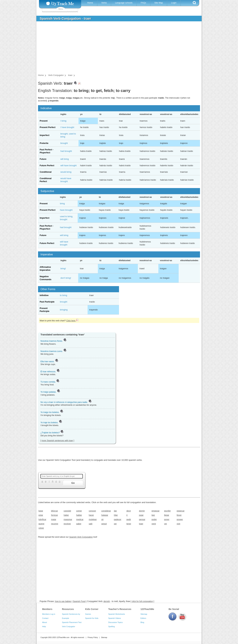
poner (167, 519)
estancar (181, 511)
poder (154, 519)
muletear (93, 519)
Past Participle (47, 302)
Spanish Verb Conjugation (81, 537)
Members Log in (49, 614)
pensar (142, 519)
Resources (68, 609)
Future (43, 159)
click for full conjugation (142, 601)
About (45, 622)
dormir (142, 511)
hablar (79, 515)
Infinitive (44, 295)
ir (127, 515)
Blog (142, 622)
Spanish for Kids (92, 618)
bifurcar (54, 511)
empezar (156, 511)
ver (166, 524)
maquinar (68, 519)
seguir (104, 524)
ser (115, 524)
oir (102, 519)
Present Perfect (48, 127)
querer (41, 524)
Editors (143, 618)
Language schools (124, 3)
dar (115, 511)
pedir (129, 519)
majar (54, 519)
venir (154, 524)
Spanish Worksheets (117, 614)
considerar (106, 511)
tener (129, 524)
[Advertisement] (117, 49)
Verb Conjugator (69, 626)
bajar (41, 511)
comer (79, 511)
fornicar (54, 515)
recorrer (55, 524)
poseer (180, 519)
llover (179, 515)
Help (44, 626)
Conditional (46, 172)
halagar (105, 515)
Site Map (159, 3)
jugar (141, 515)
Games (88, 614)
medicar (80, 519)
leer (153, 515)
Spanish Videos (115, 618)
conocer (92, 511)
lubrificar (42, 519)
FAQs (143, 3)
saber (79, 524)
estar (41, 515)
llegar (167, 515)
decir (129, 511)
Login (174, 3)
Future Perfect (47, 165)
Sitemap (144, 614)
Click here (72, 321)
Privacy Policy (93, 637)
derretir (107, 601)
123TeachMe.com (63, 637)
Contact (45, 618)
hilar (116, 515)
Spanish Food (79, 601)
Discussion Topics (115, 622)
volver (41, 528)
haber (66, 515)
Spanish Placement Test (72, 622)
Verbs (104, 3)
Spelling (111, 626)
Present (44, 121)
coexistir (67, 511)
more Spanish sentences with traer (57, 441)
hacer (91, 515)
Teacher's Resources (120, 609)
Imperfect (45, 135)
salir (91, 524)
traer (141, 524)
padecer (118, 519)
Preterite (44, 143)
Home (90, 3)
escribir (167, 511)
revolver (67, 524)
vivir (178, 524)
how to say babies (63, 601)
